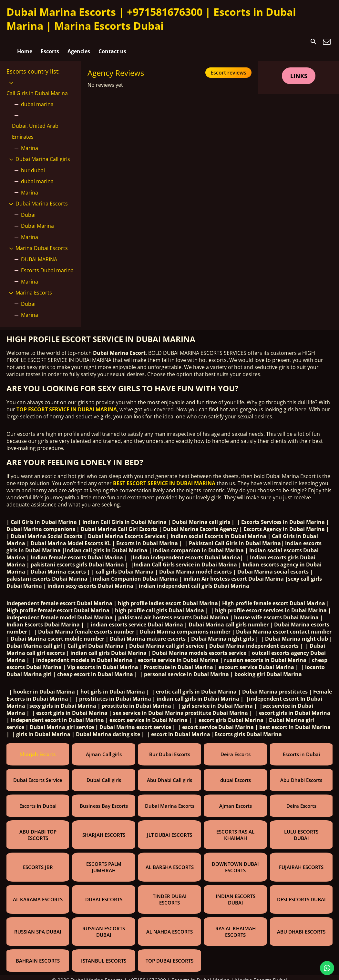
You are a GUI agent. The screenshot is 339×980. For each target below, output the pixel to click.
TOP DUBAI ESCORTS (169, 955)
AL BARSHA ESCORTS (170, 862)
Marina (30, 142)
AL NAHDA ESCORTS (169, 926)
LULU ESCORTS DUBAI (301, 829)
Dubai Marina (37, 220)
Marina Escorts (34, 287)
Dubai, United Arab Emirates (35, 126)
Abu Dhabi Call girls (169, 775)
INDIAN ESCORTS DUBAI (236, 894)
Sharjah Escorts (38, 749)
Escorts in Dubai (301, 749)
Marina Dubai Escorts (42, 243)
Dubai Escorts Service (38, 775)
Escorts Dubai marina (47, 265)
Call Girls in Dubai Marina (37, 88)
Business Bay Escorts (104, 800)
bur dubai (33, 165)
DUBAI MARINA (39, 254)
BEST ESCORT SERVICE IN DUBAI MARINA (164, 478)
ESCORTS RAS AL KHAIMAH (235, 829)
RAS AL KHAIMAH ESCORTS (236, 926)
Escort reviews (228, 67)
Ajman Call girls (104, 749)
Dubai (28, 209)
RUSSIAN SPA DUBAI (38, 926)
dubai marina (37, 99)
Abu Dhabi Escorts (301, 775)
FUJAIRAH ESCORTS (301, 862)
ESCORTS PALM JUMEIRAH (104, 862)
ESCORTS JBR (38, 862)
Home (25, 42)
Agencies (79, 42)
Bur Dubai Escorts (170, 749)
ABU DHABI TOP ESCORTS (38, 829)
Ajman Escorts (236, 800)
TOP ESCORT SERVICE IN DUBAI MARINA (67, 404)
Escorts (50, 42)
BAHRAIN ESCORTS (38, 955)
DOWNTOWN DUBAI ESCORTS (235, 862)
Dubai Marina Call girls (43, 154)
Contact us (112, 42)
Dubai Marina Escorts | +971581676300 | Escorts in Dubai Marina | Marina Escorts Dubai (151, 19)
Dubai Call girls (104, 775)
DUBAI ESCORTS (104, 894)
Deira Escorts (236, 749)
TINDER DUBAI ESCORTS (170, 894)
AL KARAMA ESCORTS (38, 894)
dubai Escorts (236, 775)
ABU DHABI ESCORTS (301, 926)
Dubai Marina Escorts (42, 198)
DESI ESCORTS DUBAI (301, 894)
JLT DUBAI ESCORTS (169, 829)
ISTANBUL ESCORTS (104, 955)
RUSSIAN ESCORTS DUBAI (104, 926)
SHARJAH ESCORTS (104, 829)
